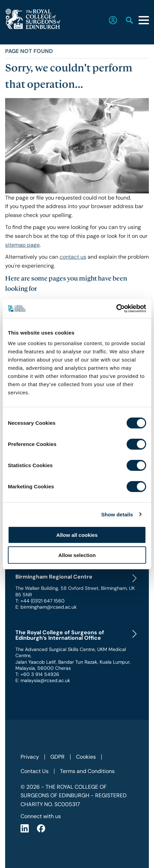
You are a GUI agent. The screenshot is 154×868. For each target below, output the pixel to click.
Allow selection (77, 555)
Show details (117, 514)
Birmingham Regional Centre (54, 577)
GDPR (57, 757)
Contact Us (35, 771)
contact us (73, 257)
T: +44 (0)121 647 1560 (40, 601)
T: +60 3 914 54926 (37, 674)
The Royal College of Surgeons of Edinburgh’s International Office (60, 635)
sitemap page (22, 245)
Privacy (30, 757)
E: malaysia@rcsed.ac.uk (43, 680)
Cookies (86, 757)
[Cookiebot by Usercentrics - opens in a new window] (116, 309)
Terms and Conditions (87, 771)
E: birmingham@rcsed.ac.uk (46, 607)
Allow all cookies (77, 535)
